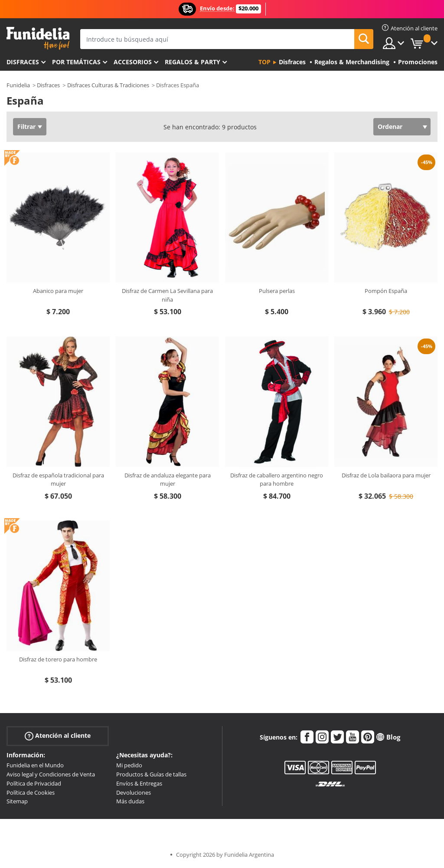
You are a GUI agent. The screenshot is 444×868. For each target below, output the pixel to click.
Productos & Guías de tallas (151, 774)
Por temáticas (76, 62)
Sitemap (17, 801)
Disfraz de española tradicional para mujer (58, 480)
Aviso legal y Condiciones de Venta (51, 774)
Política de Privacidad (34, 783)
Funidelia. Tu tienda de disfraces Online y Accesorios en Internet (38, 38)
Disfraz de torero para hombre (58, 659)
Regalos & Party (193, 62)
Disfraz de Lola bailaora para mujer (386, 475)
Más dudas (130, 801)
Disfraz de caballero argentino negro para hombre (277, 480)
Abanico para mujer (58, 291)
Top (264, 62)
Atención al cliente (58, 736)
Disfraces (23, 62)
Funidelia (18, 85)
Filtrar (26, 127)
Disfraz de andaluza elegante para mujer (168, 480)
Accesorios (133, 62)
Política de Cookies (31, 792)
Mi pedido (129, 765)
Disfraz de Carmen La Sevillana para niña (167, 295)
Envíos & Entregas (139, 783)
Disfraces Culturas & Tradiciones (108, 85)
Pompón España (386, 291)
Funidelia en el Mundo (35, 765)
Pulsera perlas (277, 291)
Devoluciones (134, 792)
